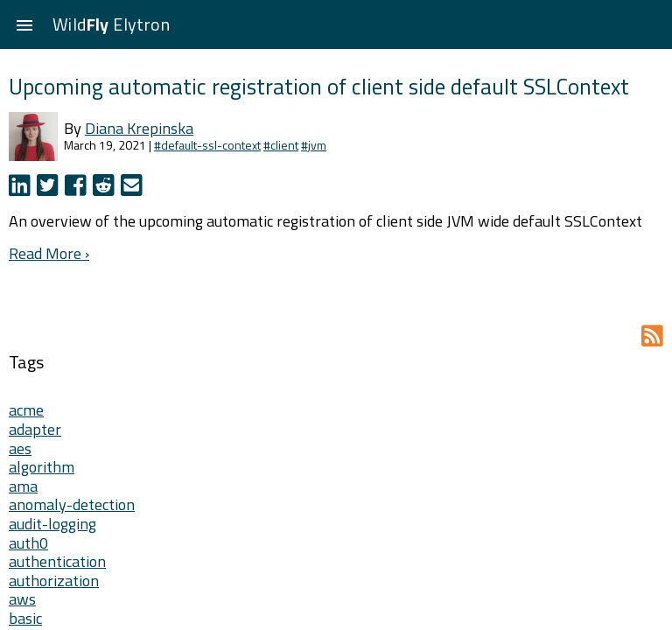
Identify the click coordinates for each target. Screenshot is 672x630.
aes (20, 448)
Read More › (49, 253)
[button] (24, 24)
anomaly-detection (72, 504)
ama (23, 486)
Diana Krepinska (139, 128)
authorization (54, 581)
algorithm (42, 467)
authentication (57, 561)
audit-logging (52, 524)
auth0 (28, 543)
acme (26, 410)
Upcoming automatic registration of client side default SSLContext (319, 86)
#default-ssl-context (207, 145)
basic (25, 618)
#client (281, 145)
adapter (35, 429)
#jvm (314, 145)
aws (22, 599)
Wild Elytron (111, 24)
